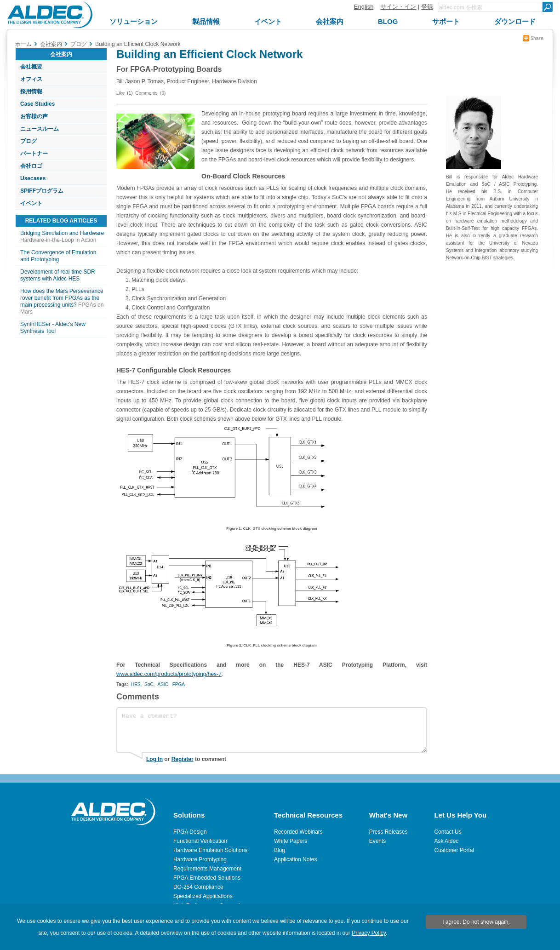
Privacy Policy (369, 933)
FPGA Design (190, 832)
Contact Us (448, 832)
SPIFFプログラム (42, 191)
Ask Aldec (446, 841)
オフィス (31, 79)
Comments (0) (150, 93)
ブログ (29, 141)
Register (183, 759)
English (364, 7)
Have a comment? (272, 730)
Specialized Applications (203, 896)
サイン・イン (398, 7)
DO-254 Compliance (198, 887)
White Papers (291, 841)
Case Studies (37, 104)
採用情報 (31, 92)
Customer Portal (454, 850)
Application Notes (295, 859)
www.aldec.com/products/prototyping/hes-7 (169, 674)
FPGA (179, 684)
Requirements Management (207, 869)
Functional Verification (200, 841)
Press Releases (389, 832)
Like (120, 93)
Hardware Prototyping (200, 859)
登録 (427, 7)
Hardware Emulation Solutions (210, 850)
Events (378, 841)
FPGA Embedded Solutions (207, 878)
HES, (136, 684)
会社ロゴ (31, 166)
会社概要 (31, 67)
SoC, (149, 684)
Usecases (33, 178)
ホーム (23, 44)
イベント (31, 203)
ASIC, (164, 684)
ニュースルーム (40, 129)
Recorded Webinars (298, 832)
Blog (280, 850)
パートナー (34, 154)
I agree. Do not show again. (476, 922)
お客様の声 (34, 116)
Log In (154, 759)
